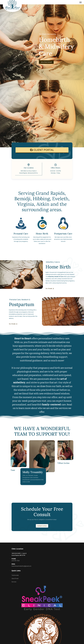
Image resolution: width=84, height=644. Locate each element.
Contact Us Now (42, 526)
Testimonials (15, 575)
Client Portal (15, 579)
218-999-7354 (16, 561)
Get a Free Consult (48, 62)
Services (14, 582)
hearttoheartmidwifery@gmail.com (21, 566)
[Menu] (81, 2)
